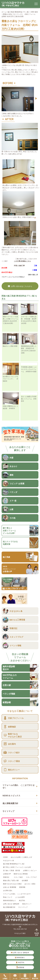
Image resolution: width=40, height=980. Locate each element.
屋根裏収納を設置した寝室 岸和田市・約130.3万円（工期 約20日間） (29, 349)
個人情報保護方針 (10, 803)
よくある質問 (20, 897)
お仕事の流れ (8, 890)
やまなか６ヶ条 (8, 860)
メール (15, 977)
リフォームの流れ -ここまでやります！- (19, 786)
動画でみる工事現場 (21, 874)
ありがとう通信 (30, 884)
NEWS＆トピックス (11, 795)
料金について (8, 897)
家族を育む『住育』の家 (11, 880)
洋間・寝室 (34, 12)
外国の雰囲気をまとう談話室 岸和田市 (10, 407)
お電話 (5, 977)
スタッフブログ (31, 877)
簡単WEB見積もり (9, 900)
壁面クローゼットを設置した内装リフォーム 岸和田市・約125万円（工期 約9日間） (11, 320)
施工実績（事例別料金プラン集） (18, 12)
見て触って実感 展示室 (12, 870)
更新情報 (22, 887)
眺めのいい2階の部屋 (11, 346)
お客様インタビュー (30, 870)
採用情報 (21, 967)
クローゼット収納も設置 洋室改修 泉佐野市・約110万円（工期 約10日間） (29, 320)
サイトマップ (8, 811)
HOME (5, 857)
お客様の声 (7, 874)
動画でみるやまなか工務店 (12, 884)
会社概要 (25, 880)
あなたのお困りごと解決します (22, 857)
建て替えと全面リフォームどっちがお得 (17, 867)
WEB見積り (20, 957)
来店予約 (22, 900)
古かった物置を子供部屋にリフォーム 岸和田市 (29, 399)
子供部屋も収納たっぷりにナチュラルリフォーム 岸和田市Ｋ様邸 (29, 369)
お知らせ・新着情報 (10, 887)
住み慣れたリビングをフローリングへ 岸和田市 (10, 379)
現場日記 (7, 877)
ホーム (4, 12)
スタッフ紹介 (18, 877)
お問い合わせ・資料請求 (11, 904)
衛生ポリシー (27, 904)
